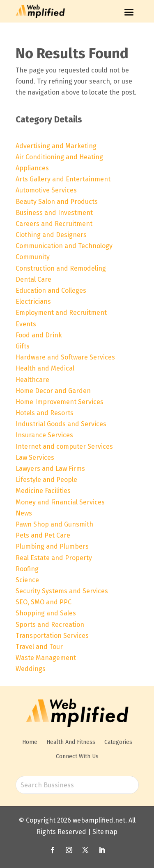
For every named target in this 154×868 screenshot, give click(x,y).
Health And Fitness (71, 742)
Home (30, 742)
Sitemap (105, 832)
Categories (118, 742)
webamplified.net (99, 820)
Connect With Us (77, 756)
